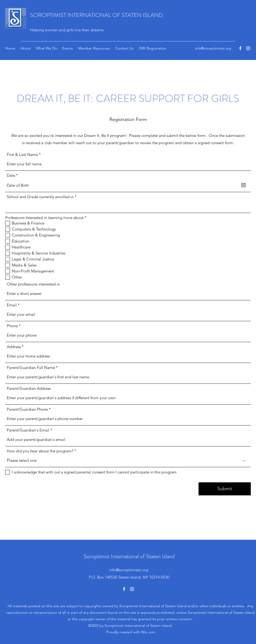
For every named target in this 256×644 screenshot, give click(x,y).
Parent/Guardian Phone (27, 409)
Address (14, 347)
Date (13, 175)
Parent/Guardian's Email (28, 430)
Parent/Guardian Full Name (31, 367)
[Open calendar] (243, 185)
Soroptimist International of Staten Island (129, 556)
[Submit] (225, 489)
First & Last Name (22, 154)
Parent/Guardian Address (29, 388)
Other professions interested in (33, 284)
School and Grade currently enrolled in (40, 197)
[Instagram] (248, 48)
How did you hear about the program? (40, 451)
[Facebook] (240, 48)
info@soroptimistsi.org (213, 48)
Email (12, 305)
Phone (12, 326)
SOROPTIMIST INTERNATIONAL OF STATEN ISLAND (96, 15)
